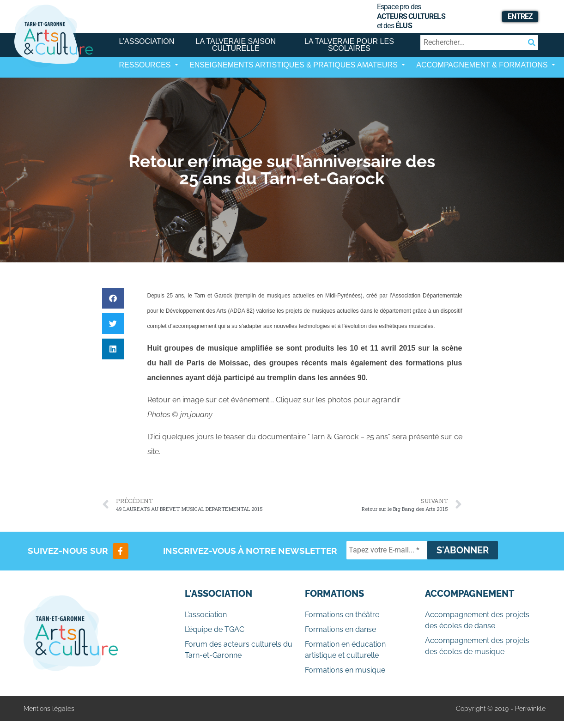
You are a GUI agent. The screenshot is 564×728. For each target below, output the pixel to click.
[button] (113, 298)
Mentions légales (49, 709)
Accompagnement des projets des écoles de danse (477, 620)
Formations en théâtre (342, 615)
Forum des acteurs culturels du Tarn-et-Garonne (239, 650)
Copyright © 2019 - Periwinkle (501, 709)
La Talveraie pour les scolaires (349, 45)
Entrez (520, 16)
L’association (147, 41)
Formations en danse (340, 629)
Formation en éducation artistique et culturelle (345, 650)
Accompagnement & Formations (483, 65)
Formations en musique (345, 670)
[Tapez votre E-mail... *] (387, 550)
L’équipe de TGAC (215, 629)
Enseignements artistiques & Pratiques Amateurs (294, 65)
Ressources (146, 65)
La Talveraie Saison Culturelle (236, 45)
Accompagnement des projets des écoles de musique (477, 646)
